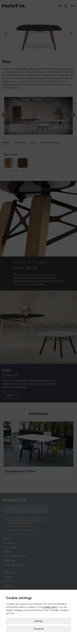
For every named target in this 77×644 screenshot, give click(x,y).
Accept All (39, 620)
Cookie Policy (50, 598)
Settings (39, 612)
